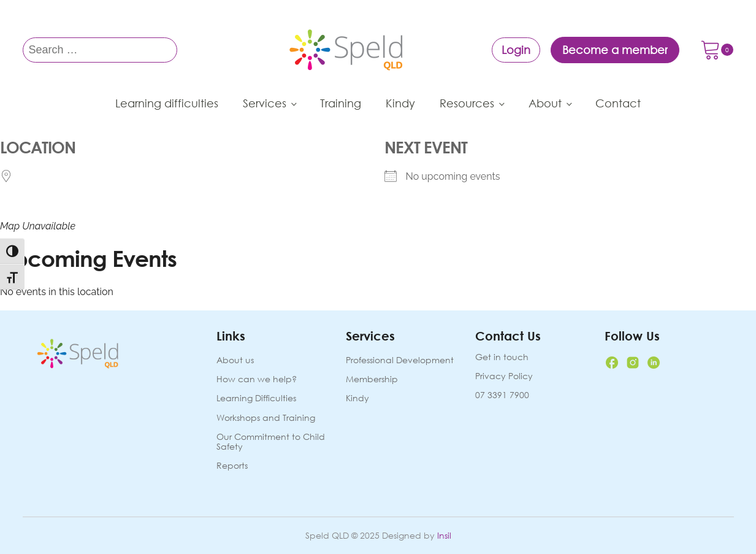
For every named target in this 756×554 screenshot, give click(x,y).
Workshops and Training (266, 418)
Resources (467, 103)
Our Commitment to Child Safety (271, 442)
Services (265, 103)
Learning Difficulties (256, 398)
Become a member (615, 50)
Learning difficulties (167, 103)
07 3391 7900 (502, 395)
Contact (618, 103)
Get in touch (502, 357)
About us (235, 360)
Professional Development (400, 360)
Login (516, 50)
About (545, 103)
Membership (372, 379)
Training (341, 103)
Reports (232, 466)
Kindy (400, 103)
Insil (444, 535)
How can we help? (257, 379)
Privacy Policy (504, 376)
